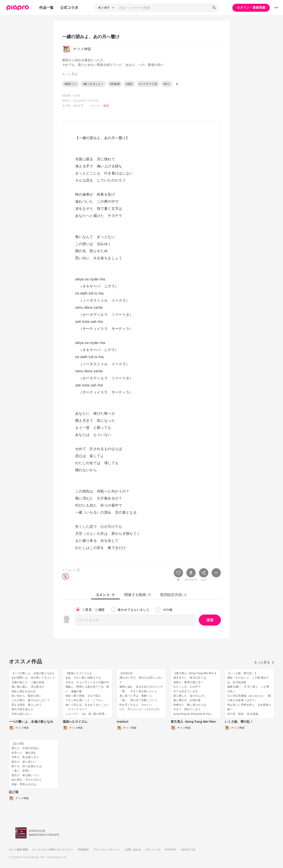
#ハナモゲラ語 (148, 84)
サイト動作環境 (18, 850)
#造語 (129, 84)
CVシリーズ (153, 850)
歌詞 (106, 106)
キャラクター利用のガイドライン (53, 850)
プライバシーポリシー (107, 850)
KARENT (171, 850)
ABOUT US (188, 850)
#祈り (167, 84)
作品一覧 (46, 8)
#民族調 (115, 84)
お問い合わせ (133, 850)
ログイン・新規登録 (251, 8)
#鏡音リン (71, 84)
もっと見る (264, 662)
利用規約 (83, 850)
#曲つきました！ (93, 84)
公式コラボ (69, 8)
